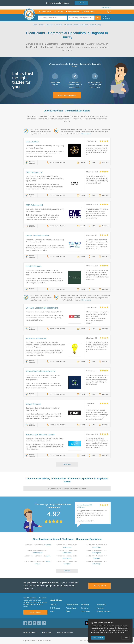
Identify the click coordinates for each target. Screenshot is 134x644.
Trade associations (72, 605)
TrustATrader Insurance (65, 633)
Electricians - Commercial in (37, 545)
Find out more (86, 134)
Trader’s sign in (106, 8)
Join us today (100, 586)
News (52, 611)
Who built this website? (88, 641)
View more (67, 464)
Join (81, 3)
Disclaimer (100, 608)
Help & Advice (55, 608)
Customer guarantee (103, 611)
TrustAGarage (47, 633)
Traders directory (72, 608)
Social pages (86, 611)
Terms (68, 611)
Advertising (85, 605)
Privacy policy (101, 605)
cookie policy (107, 633)
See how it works (35, 612)
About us (53, 605)
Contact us (85, 608)
